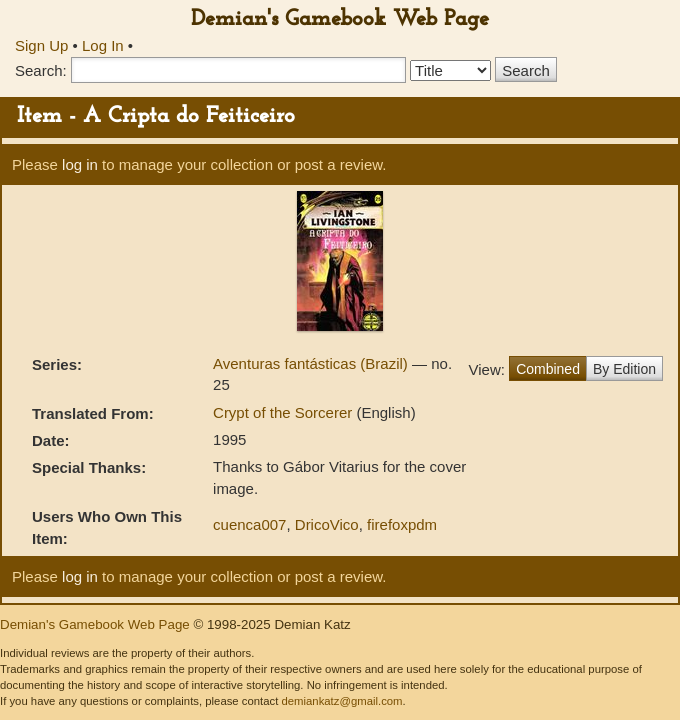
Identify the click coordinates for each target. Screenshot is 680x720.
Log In (103, 45)
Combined (548, 369)
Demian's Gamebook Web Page (340, 19)
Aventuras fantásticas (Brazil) (312, 363)
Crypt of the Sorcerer (284, 412)
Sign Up (41, 45)
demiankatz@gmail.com (341, 701)
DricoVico (327, 524)
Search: (41, 70)
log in (80, 164)
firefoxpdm (402, 524)
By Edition (624, 369)
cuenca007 (249, 524)
